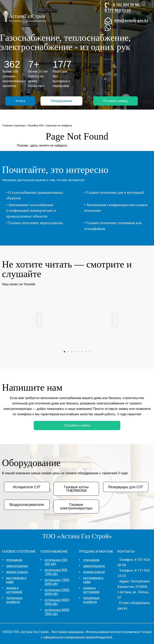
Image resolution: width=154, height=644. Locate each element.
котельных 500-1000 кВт (56, 572)
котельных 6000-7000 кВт (57, 612)
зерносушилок (17, 566)
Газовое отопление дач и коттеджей (115, 192)
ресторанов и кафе (16, 580)
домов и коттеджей (14, 590)
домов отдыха (17, 572)
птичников (14, 560)
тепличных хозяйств (14, 600)
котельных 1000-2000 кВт (57, 582)
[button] (77, 16)
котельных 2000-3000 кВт (57, 592)
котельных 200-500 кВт (56, 562)
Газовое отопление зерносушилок (35, 223)
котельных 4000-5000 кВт (57, 602)
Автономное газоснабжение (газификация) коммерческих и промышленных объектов (31, 211)
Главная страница (13, 125)
